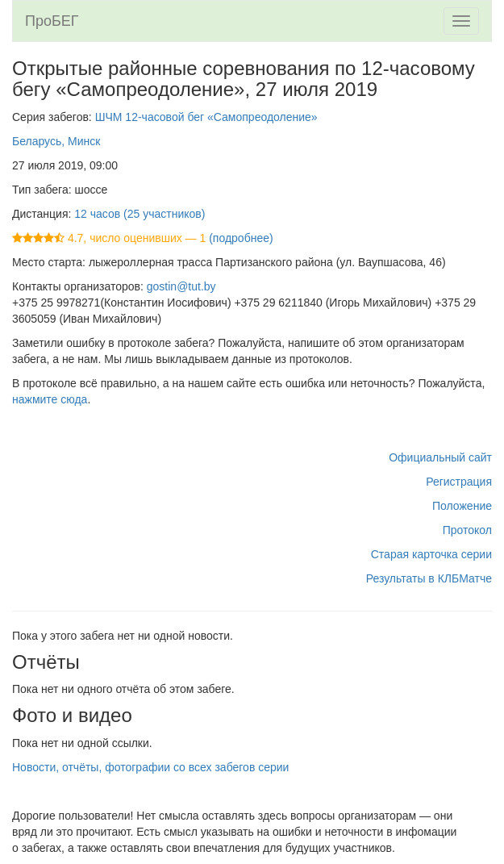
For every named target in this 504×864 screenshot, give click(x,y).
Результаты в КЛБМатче (429, 578)
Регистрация (459, 482)
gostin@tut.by (181, 286)
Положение (462, 506)
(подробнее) (241, 238)
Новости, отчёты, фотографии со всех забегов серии (150, 767)
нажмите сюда (50, 399)
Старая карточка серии (431, 554)
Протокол (467, 530)
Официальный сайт (440, 457)
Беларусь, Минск (56, 141)
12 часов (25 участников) (140, 214)
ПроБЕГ (52, 21)
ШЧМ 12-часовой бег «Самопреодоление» (206, 117)
